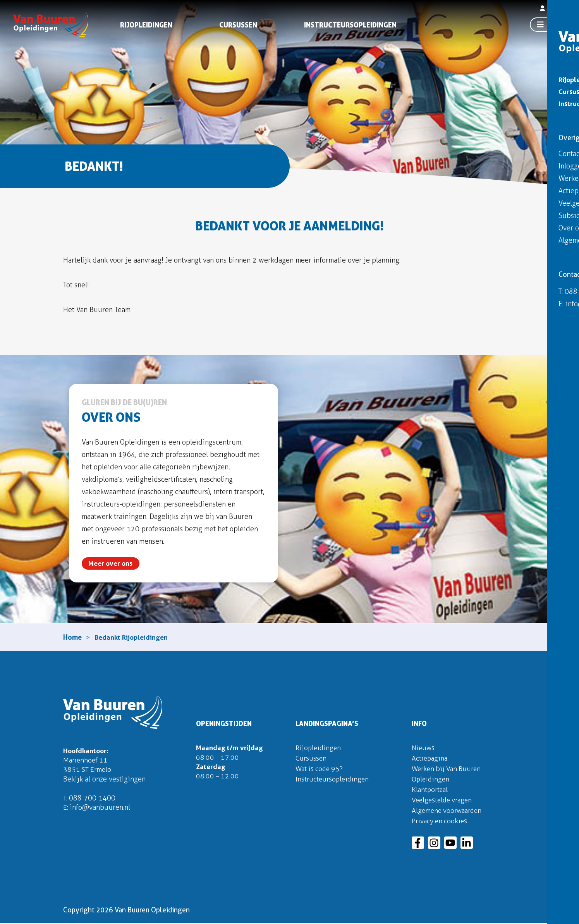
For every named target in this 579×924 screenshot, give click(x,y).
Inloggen (555, 11)
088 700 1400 (93, 800)
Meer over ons (111, 564)
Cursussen (238, 26)
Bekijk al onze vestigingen (104, 781)
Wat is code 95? (320, 769)
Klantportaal (431, 790)
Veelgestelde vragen (444, 801)
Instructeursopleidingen (350, 26)
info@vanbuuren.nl (100, 810)
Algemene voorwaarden (449, 811)
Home (72, 638)
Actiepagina (430, 759)
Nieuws (424, 749)
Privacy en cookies (441, 822)
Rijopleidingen (146, 26)
